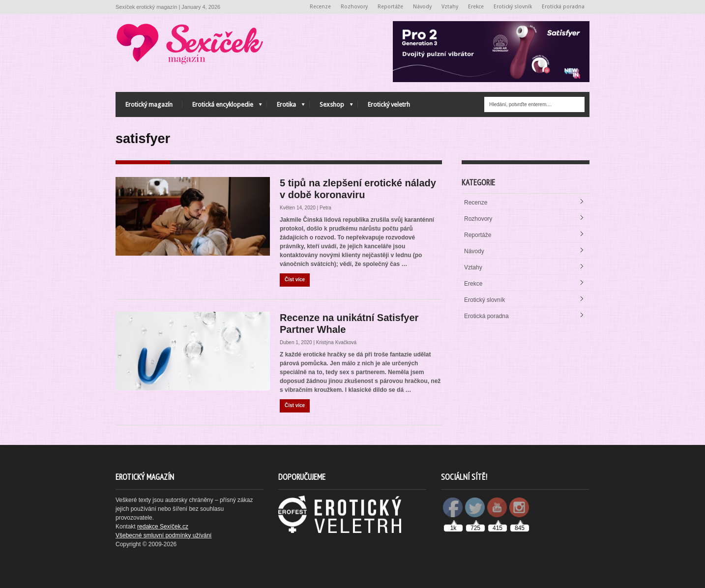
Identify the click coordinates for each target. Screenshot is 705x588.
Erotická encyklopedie (222, 107)
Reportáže (391, 7)
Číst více (295, 279)
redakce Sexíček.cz (163, 527)
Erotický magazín (149, 104)
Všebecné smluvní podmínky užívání (163, 535)
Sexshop (331, 107)
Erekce (476, 7)
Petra (325, 208)
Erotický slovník (513, 7)
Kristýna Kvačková (336, 342)
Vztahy (450, 7)
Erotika (286, 107)
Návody (422, 7)
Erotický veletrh (389, 104)
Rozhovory (354, 7)
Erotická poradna (563, 7)
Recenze (320, 7)
